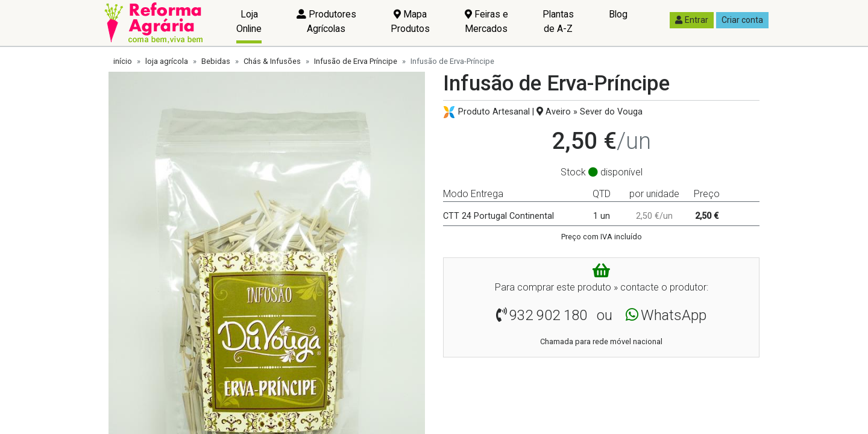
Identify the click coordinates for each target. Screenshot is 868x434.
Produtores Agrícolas (326, 21)
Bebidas (216, 61)
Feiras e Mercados (486, 21)
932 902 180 (548, 315)
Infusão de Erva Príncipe (356, 61)
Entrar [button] (692, 20)
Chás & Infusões (272, 61)
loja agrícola (167, 61)
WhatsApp (674, 315)
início (123, 61)
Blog (618, 14)
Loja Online (249, 21)
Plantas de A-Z (558, 21)
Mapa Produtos (410, 21)
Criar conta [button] (742, 20)
